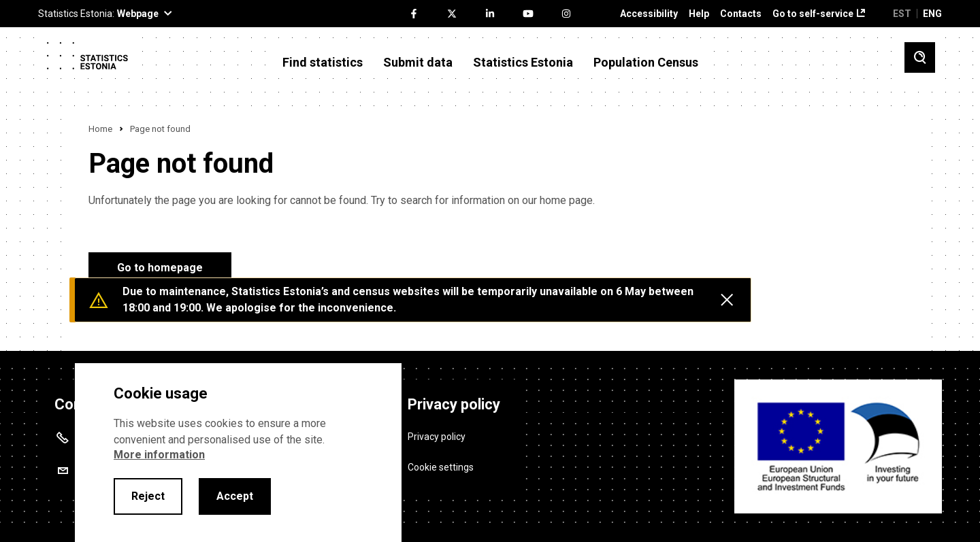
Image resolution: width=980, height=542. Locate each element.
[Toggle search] (920, 57)
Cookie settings (441, 467)
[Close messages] (727, 300)
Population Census (646, 63)
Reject (148, 496)
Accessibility (649, 14)
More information (159, 455)
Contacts (741, 14)
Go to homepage (160, 268)
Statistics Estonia (523, 63)
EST (902, 14)
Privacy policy (437, 437)
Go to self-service (813, 14)
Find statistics (323, 63)
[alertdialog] (238, 453)
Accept (235, 496)
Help (699, 14)
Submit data (418, 63)
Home (100, 129)
